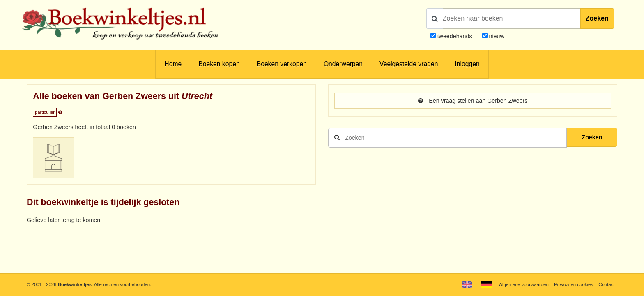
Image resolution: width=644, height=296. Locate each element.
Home (173, 64)
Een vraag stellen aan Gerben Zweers (473, 101)
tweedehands (455, 36)
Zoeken (597, 18)
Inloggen (467, 64)
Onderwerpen (343, 64)
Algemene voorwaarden (524, 284)
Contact (606, 284)
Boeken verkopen (282, 64)
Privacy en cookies (574, 284)
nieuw (496, 36)
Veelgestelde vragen (409, 64)
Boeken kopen (219, 64)
